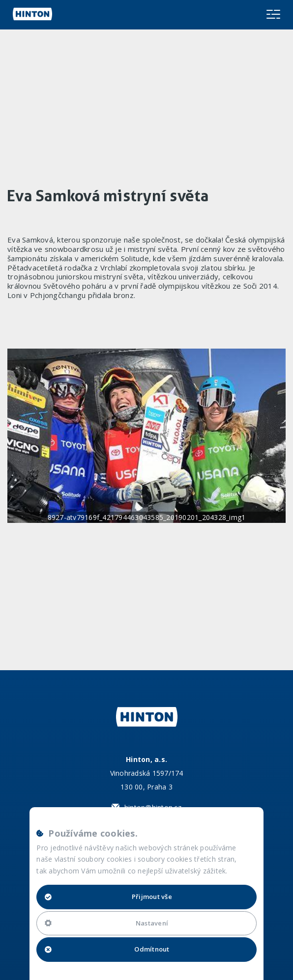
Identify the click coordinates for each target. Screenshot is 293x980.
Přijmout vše (108, 897)
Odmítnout (107, 949)
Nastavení (106, 923)
